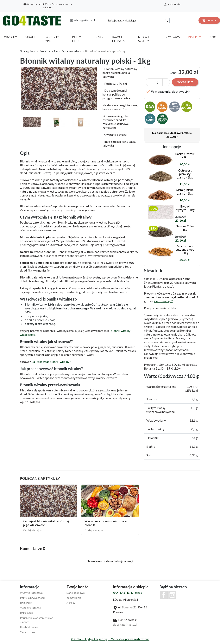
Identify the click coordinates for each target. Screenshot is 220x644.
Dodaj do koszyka (185, 83)
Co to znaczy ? (163, 301)
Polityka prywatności (32, 598)
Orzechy (10, 37)
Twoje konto (78, 587)
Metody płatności (31, 608)
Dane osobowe (76, 593)
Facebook (164, 595)
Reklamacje (27, 613)
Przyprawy (172, 37)
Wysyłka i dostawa (31, 593)
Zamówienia (74, 598)
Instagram (172, 595)
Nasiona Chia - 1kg (185, 228)
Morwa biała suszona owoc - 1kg (185, 249)
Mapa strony (28, 632)
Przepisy (195, 37)
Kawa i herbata (118, 39)
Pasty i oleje (77, 39)
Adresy (71, 603)
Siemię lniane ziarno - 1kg (185, 191)
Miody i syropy (144, 39)
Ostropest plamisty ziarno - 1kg (185, 174)
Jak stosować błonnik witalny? (51, 362)
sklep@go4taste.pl (82, 20)
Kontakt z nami (29, 627)
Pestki (100, 37)
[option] (59, 88)
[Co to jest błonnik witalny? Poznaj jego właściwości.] (49, 510)
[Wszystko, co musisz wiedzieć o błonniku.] (110, 510)
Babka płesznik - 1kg (185, 155)
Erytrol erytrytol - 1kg (185, 208)
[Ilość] (158, 82)
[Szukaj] (138, 20)
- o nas (127, 593)
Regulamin (26, 603)
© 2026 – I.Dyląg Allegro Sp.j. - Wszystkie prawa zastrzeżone (110, 639)
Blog (212, 37)
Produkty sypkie (51, 39)
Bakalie (30, 37)
